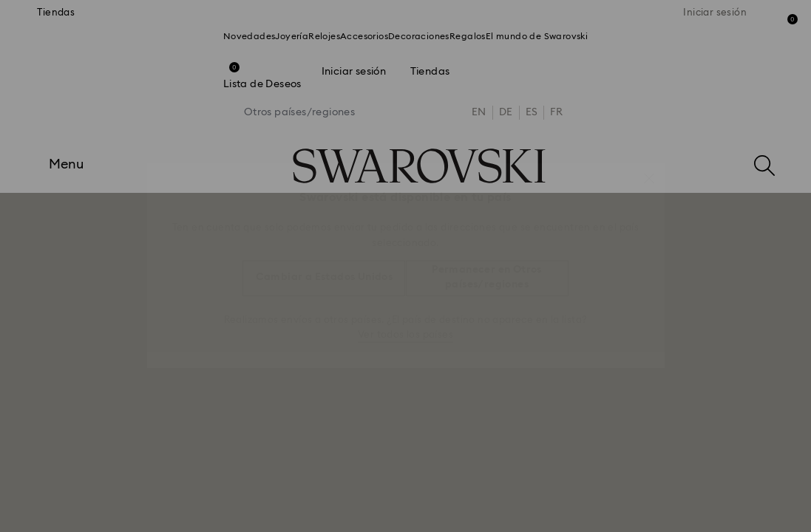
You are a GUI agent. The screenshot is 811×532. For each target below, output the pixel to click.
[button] (649, 171)
